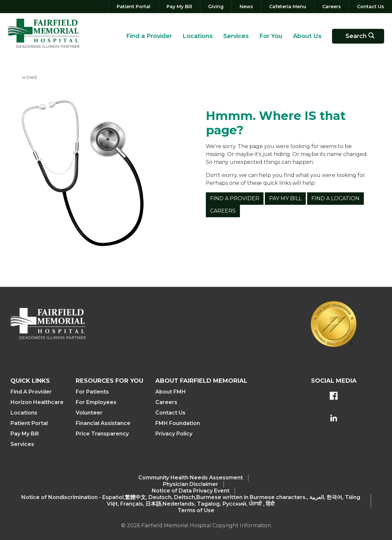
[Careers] (332, 7)
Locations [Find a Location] (24, 413)
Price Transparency (102, 434)
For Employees (96, 402)
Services (236, 36)
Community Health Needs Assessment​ (191, 478)
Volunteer (89, 413)
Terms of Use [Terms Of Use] (196, 510)
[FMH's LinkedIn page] (334, 419)
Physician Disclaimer (191, 484)
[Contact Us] (369, 7)
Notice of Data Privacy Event (191, 491)
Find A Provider (31, 392)
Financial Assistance (103, 423)
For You (271, 36)
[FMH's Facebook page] (334, 396)
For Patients (92, 392)
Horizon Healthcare (37, 402)
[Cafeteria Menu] (288, 7)
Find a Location (335, 198)
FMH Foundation (178, 423)
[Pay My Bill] (179, 7)
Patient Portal (29, 423)
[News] (246, 7)
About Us (307, 36)
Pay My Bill (285, 198)
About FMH (171, 392)
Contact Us (170, 413)
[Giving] (216, 7)
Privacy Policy (174, 434)
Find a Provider (149, 36)
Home (30, 77)
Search (362, 36)
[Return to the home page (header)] (44, 34)
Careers (223, 211)
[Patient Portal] (134, 7)
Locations (198, 36)
